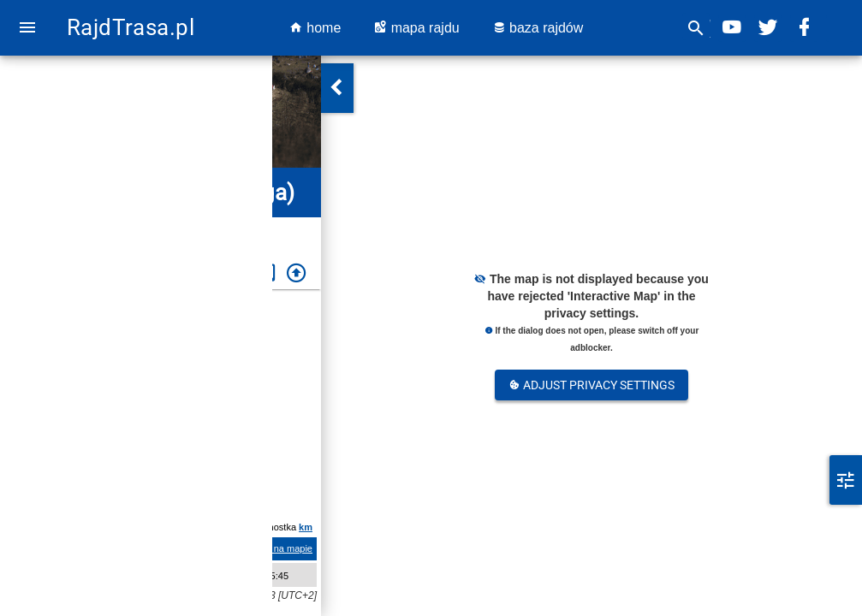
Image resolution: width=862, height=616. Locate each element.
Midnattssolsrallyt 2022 (176, 371)
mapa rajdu (416, 28)
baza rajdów (538, 28)
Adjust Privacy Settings (592, 385)
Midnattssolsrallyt (151, 228)
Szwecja (80, 228)
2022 (214, 228)
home (315, 28)
